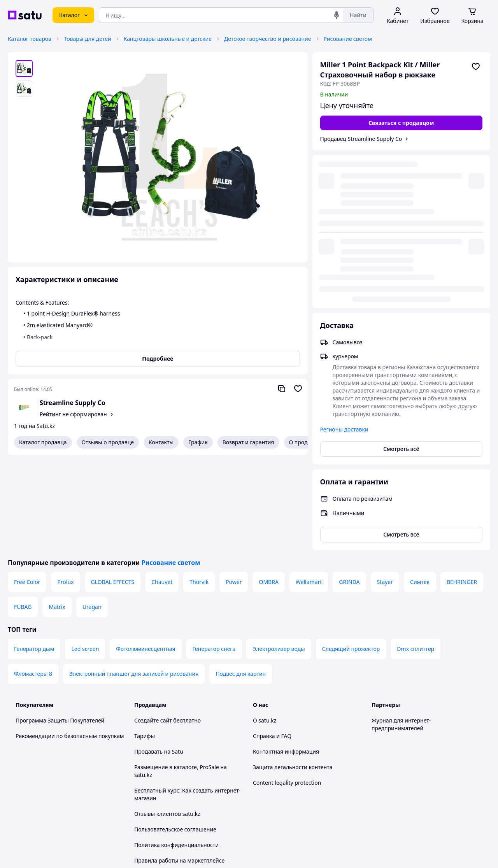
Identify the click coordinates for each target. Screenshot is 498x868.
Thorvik (199, 487)
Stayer (385, 487)
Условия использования (329, 832)
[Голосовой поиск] (337, 15)
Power (234, 487)
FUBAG (23, 511)
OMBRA (268, 487)
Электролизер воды (279, 553)
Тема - (166, 786)
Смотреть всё (401, 291)
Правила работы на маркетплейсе (179, 765)
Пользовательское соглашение (175, 734)
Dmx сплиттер (416, 553)
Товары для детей (88, 39)
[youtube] (376, 786)
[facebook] (390, 786)
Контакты (161, 442)
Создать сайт (349, 853)
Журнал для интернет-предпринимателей (401, 629)
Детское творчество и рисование (268, 39)
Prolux (65, 487)
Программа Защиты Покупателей (60, 625)
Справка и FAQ (272, 641)
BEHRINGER (462, 487)
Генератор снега (214, 553)
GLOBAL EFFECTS (113, 487)
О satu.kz (265, 625)
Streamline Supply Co (73, 403)
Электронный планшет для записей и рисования (134, 578)
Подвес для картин (241, 578)
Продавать (148, 656)
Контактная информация (286, 656)
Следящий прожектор (351, 553)
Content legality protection (287, 687)
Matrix (57, 511)
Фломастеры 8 (33, 578)
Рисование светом (348, 39)
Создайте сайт (153, 625)
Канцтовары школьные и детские (168, 39)
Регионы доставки (344, 272)
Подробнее (158, 359)
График (198, 442)
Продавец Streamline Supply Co (361, 139)
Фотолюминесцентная (146, 553)
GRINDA (349, 487)
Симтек (420, 487)
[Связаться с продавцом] (402, 123)
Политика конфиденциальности (176, 750)
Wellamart (309, 487)
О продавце (305, 442)
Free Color (27, 487)
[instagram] (404, 786)
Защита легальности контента (293, 672)
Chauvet (162, 487)
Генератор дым (34, 553)
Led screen (85, 553)
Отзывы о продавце (108, 442)
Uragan (92, 511)
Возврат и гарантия (248, 442)
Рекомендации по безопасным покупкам (70, 641)
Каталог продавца (43, 442)
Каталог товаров (30, 39)
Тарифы (145, 641)
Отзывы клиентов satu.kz (167, 718)
